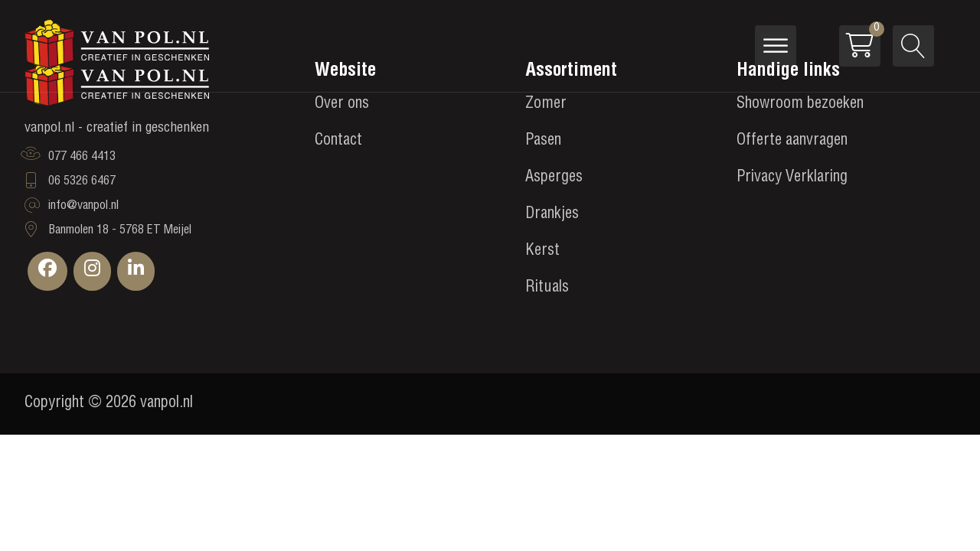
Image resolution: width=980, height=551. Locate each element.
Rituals (547, 289)
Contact (338, 142)
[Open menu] (776, 46)
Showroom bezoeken (800, 105)
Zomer (546, 105)
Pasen (543, 142)
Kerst (542, 252)
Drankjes (552, 215)
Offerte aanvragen (792, 142)
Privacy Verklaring (792, 178)
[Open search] (913, 46)
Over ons (342, 105)
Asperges (554, 178)
